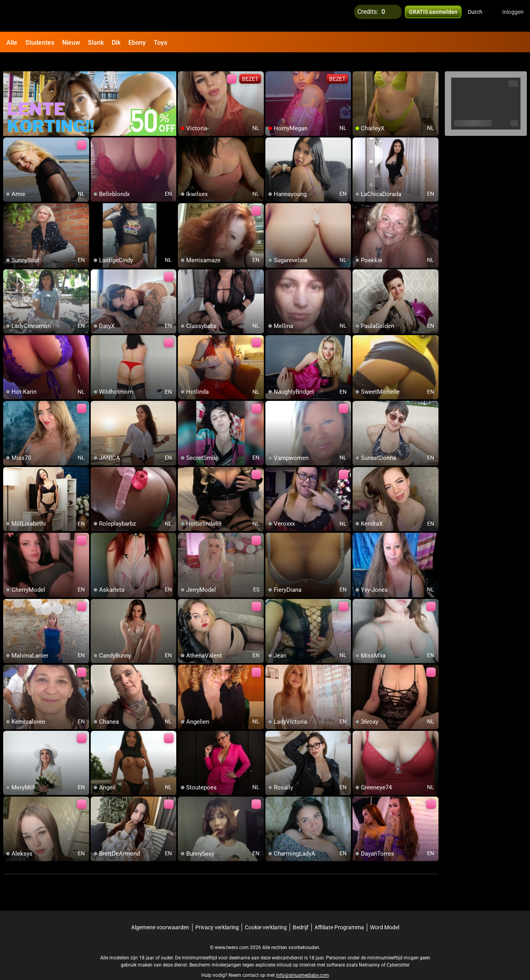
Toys (160, 43)
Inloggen (513, 16)
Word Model (385, 913)
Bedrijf (301, 913)
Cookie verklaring (266, 913)
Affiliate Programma (339, 913)
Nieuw (71, 43)
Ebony (137, 43)
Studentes (40, 43)
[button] (480, 16)
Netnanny (370, 950)
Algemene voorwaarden (160, 913)
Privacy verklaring (217, 913)
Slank (96, 43)
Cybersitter (398, 950)
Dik (116, 43)
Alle (12, 43)
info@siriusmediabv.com (303, 961)
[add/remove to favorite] (184, 63)
